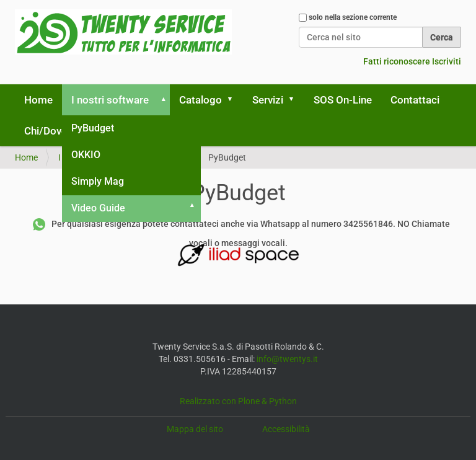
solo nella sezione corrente (353, 17)
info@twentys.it (287, 359)
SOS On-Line (343, 100)
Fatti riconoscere (397, 61)
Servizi (268, 100)
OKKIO (86, 155)
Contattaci (415, 100)
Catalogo (201, 100)
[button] (161, 100)
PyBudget (93, 128)
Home (38, 100)
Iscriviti (447, 61)
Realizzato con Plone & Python (238, 401)
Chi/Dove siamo (61, 131)
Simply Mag (98, 181)
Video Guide (98, 208)
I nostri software (110, 100)
